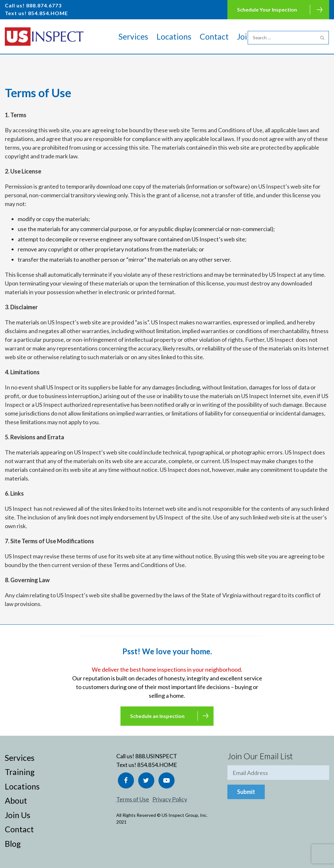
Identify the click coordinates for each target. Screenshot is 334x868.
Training (20, 772)
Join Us (18, 815)
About (16, 800)
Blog (13, 844)
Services (133, 36)
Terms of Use (133, 799)
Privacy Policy (170, 799)
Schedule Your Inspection (267, 9)
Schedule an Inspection (157, 716)
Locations (174, 36)
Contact (214, 36)
